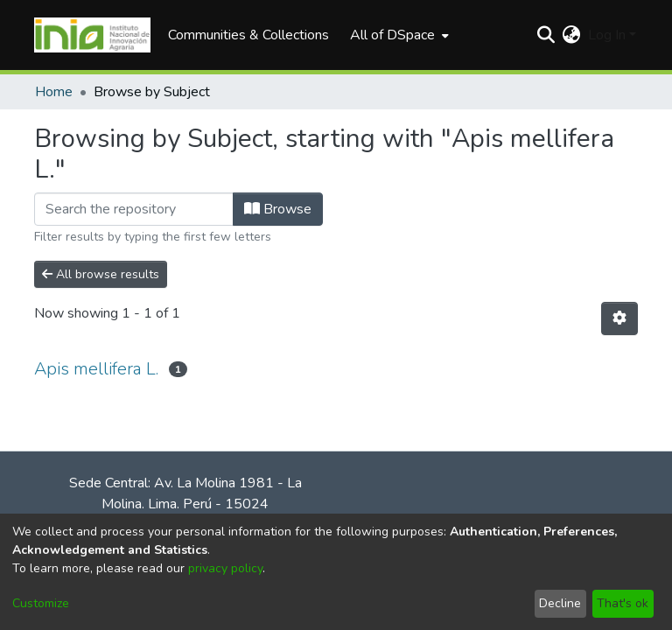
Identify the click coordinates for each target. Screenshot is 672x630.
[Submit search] (546, 35)
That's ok (623, 603)
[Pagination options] (619, 318)
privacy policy (225, 568)
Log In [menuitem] (607, 35)
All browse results (101, 274)
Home (54, 92)
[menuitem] (398, 35)
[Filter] (134, 209)
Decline (560, 603)
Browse (278, 209)
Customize (41, 603)
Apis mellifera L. (96, 369)
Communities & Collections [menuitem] (248, 35)
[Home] (92, 35)
